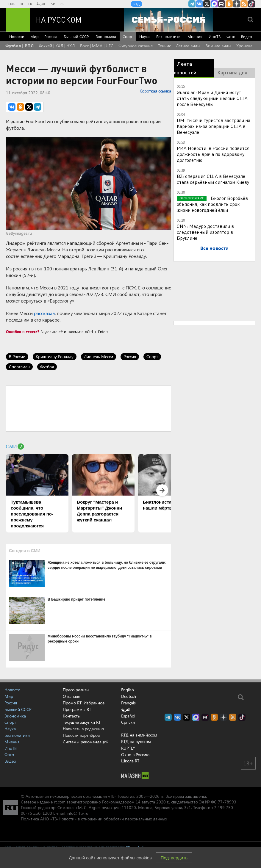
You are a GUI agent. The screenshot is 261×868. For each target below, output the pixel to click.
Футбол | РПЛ (19, 46)
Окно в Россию (135, 755)
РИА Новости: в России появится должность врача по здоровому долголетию (213, 154)
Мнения (195, 36)
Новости (17, 36)
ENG (12, 4)
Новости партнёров (81, 735)
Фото (231, 36)
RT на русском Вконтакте (199, 4)
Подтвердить (174, 858)
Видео (247, 36)
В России (17, 357)
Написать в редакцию (83, 729)
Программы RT (77, 709)
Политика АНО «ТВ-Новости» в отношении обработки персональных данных (94, 819)
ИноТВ (215, 36)
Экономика (106, 36)
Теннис (164, 46)
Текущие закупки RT (82, 722)
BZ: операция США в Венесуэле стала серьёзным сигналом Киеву (213, 179)
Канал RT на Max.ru (214, 4)
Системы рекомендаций (86, 742)
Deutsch (129, 696)
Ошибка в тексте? (23, 332)
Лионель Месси (99, 357)
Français (128, 703)
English (128, 690)
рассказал (44, 313)
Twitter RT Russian (207, 4)
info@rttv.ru (78, 813)
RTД (136, 4)
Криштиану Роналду (55, 357)
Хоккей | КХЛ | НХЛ (57, 46)
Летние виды (188, 46)
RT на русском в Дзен (237, 4)
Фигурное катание (136, 46)
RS (61, 4)
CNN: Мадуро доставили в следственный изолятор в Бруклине (205, 232)
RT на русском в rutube (222, 4)
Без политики (168, 36)
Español (128, 716)
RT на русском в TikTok (251, 4)
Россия (51, 36)
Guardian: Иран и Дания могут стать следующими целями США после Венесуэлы (212, 98)
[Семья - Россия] (168, 20)
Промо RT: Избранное (84, 703)
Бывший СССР (76, 36)
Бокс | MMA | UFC (97, 46)
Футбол (47, 367)
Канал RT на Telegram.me (192, 4)
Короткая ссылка (155, 91)
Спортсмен (19, 367)
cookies (144, 858)
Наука (144, 36)
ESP (52, 4)
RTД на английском (139, 735)
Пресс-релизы (76, 690)
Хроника (244, 46)
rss (244, 4)
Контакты (72, 716)
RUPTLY (128, 748)
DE (22, 4)
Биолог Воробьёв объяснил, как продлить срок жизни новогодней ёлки (212, 204)
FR (30, 4)
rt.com (60, 802)
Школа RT (130, 761)
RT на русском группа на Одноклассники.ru (229, 4)
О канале (71, 696)
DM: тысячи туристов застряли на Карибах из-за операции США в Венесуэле (214, 126)
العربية (41, 4)
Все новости (214, 248)
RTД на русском (136, 741)
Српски (128, 722)
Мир (35, 36)
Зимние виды (218, 46)
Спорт (128, 36)
